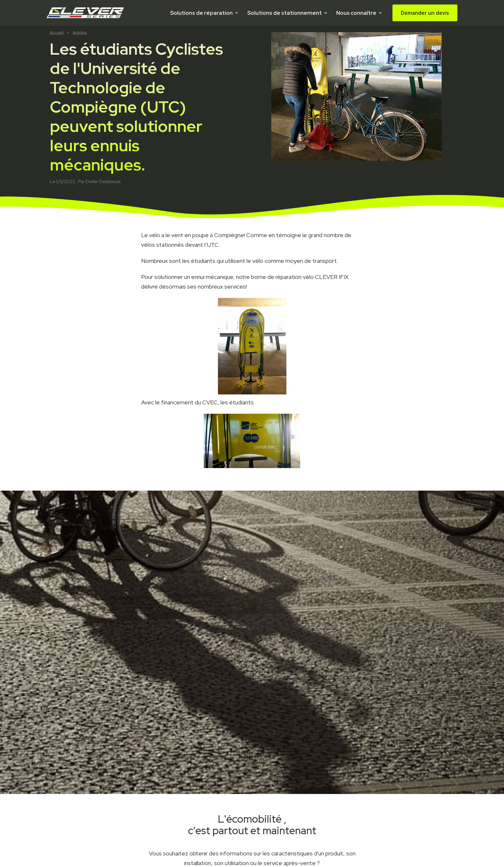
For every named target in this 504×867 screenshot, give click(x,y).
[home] (85, 13)
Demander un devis (425, 13)
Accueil (57, 32)
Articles (80, 32)
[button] (204, 13)
